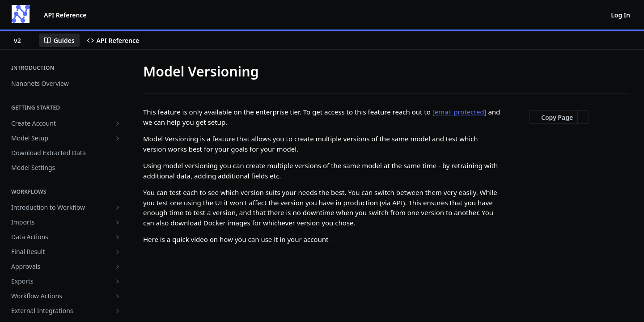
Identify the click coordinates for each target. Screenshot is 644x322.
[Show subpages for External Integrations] (118, 311)
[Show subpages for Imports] (118, 222)
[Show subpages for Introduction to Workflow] (118, 208)
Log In (621, 15)
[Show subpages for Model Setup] (118, 138)
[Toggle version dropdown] (23, 40)
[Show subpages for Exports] (118, 281)
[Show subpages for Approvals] (118, 267)
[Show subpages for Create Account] (118, 123)
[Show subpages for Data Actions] (118, 237)
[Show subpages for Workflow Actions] (118, 296)
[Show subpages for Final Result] (118, 252)
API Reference (65, 15)
